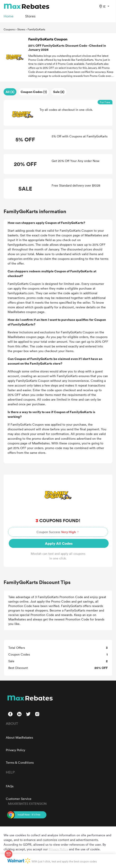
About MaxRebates (19, 737)
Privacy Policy (15, 750)
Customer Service (19, 799)
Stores (21, 29)
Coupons (9, 29)
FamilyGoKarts (36, 29)
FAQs (10, 786)
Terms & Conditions (20, 762)
